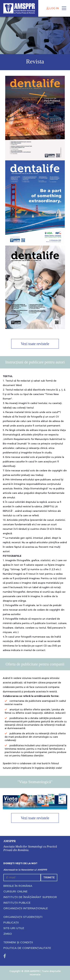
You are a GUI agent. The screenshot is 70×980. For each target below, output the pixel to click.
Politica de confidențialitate (27, 948)
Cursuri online (15, 891)
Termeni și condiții (18, 942)
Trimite (49, 877)
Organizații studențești (23, 917)
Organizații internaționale (26, 908)
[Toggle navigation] (64, 8)
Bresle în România (18, 886)
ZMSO (8, 934)
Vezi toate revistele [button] (35, 344)
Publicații (11, 922)
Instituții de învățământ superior (30, 897)
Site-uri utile (14, 928)
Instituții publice (17, 903)
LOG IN (53, 8)
